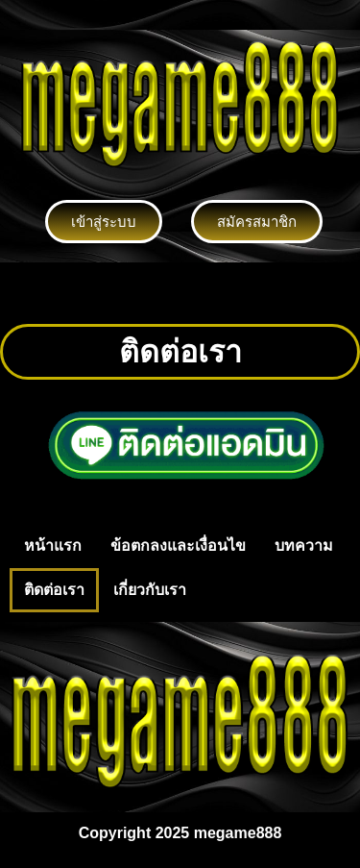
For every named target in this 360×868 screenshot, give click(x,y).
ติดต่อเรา (54, 590)
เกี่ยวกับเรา (150, 590)
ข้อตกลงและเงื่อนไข (178, 546)
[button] (180, 293)
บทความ (304, 546)
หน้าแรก (53, 546)
